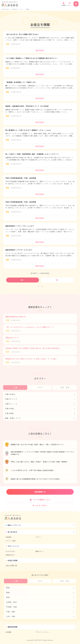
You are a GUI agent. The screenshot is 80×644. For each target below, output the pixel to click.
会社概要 (8, 632)
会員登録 (8, 537)
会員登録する (40, 492)
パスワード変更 (10, 541)
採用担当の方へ (10, 555)
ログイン (38, 537)
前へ (58, 280)
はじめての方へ (10, 551)
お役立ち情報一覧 (11, 566)
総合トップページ (14, 525)
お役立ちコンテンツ (18, 9)
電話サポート (40, 551)
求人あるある (5, 9)
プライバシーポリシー (43, 632)
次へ (23, 280)
